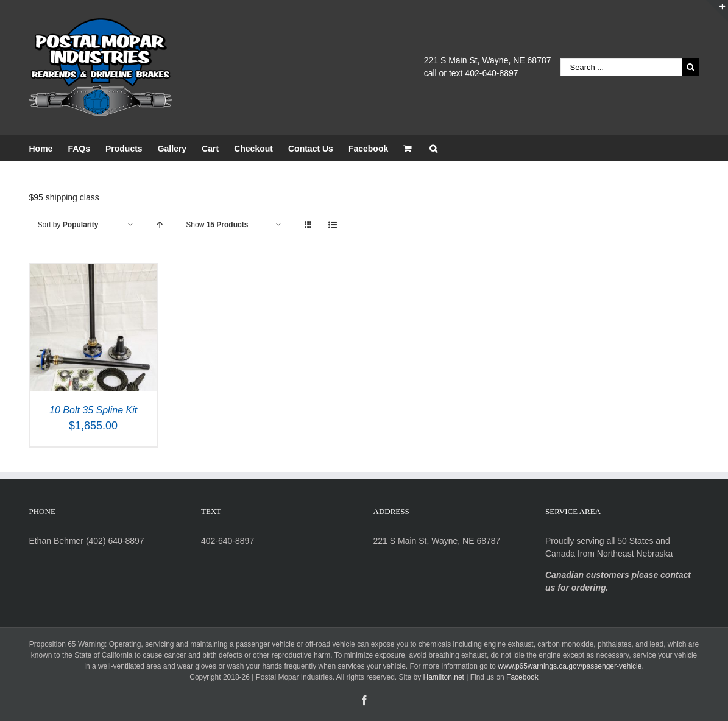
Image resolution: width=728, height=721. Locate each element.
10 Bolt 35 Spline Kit (93, 410)
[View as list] (332, 225)
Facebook (522, 677)
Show (217, 225)
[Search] (433, 148)
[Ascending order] (159, 225)
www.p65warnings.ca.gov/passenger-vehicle (570, 666)
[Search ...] (621, 67)
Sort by (68, 225)
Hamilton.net (444, 677)
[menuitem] (49, 148)
